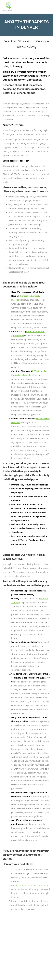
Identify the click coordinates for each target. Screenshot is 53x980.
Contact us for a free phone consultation (30, 885)
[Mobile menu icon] (48, 7)
